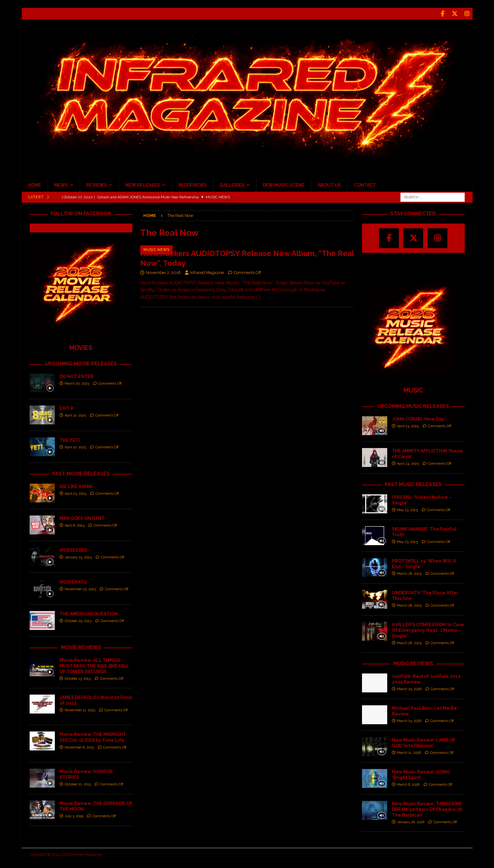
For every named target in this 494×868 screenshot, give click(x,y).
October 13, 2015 (78, 678)
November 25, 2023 (80, 588)
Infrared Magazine (207, 272)
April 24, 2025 (408, 425)
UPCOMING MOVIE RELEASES (81, 363)
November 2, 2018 (163, 272)
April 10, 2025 (75, 415)
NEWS (61, 184)
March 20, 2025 (77, 383)
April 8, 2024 (75, 525)
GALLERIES (232, 184)
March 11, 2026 (409, 752)
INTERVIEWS (192, 184)
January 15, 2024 (78, 557)
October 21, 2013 (78, 784)
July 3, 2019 (74, 816)
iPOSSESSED (73, 549)
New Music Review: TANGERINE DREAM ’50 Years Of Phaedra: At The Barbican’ (427, 808)
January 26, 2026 (411, 821)
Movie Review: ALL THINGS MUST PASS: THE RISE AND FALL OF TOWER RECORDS (94, 665)
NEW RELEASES (143, 184)
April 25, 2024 (75, 493)
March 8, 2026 (408, 784)
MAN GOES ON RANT (82, 517)
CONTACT (365, 184)
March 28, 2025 (409, 573)
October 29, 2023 (78, 620)
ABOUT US (329, 184)
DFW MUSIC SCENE (284, 184)
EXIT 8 (66, 408)
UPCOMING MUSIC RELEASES (413, 406)
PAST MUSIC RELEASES (413, 484)
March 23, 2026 (409, 720)
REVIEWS (97, 184)
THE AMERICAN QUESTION (89, 613)
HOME (35, 184)
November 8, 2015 (79, 746)
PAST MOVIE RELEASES (81, 473)
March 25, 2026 (409, 688)
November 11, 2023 (80, 710)
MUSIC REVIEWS (413, 663)
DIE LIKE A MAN (76, 486)
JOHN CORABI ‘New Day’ (419, 418)
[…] (258, 296)
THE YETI (70, 440)
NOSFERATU (73, 581)
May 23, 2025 (407, 509)
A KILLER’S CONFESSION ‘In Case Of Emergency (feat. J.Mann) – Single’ (428, 629)
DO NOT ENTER (77, 376)
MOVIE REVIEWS (81, 647)
